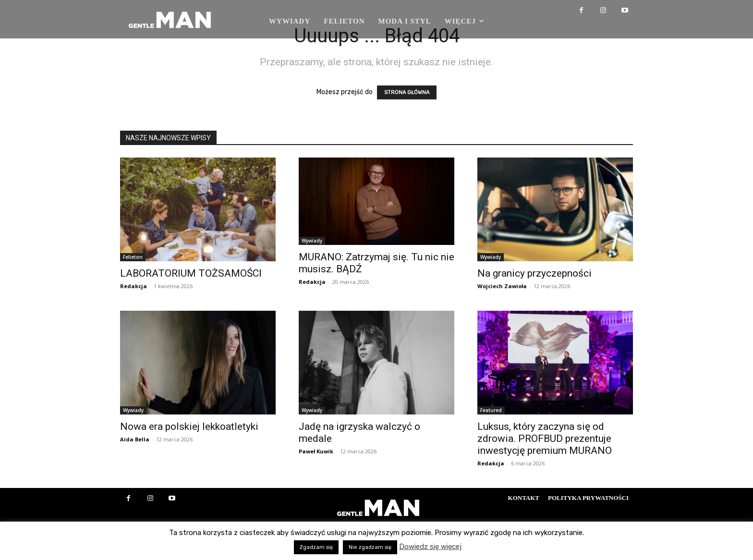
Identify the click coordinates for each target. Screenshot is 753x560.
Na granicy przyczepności (534, 273)
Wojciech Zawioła (502, 286)
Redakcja (134, 286)
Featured (491, 410)
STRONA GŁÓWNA (407, 92)
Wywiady (312, 241)
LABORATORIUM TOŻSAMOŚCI (191, 273)
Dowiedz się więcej (430, 547)
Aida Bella (135, 439)
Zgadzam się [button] (316, 547)
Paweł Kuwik (316, 451)
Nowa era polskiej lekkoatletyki (189, 426)
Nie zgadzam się (370, 547)
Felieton (133, 257)
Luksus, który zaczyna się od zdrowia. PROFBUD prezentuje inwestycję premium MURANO (545, 438)
